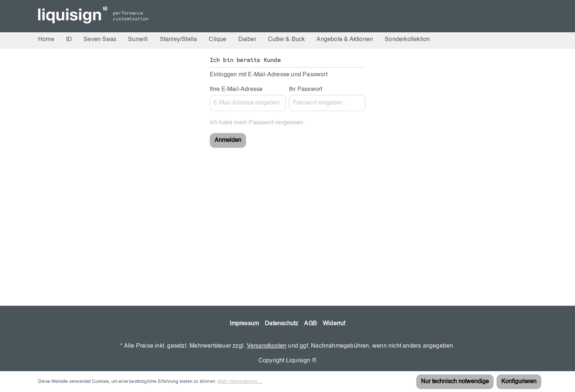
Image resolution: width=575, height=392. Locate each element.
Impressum (244, 324)
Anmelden (228, 140)
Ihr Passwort (305, 89)
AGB (310, 324)
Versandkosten (267, 346)
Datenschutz (281, 324)
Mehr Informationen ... (240, 382)
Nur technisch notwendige (455, 382)
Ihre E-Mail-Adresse (236, 89)
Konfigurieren (519, 382)
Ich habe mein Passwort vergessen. (257, 123)
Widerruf (334, 324)
